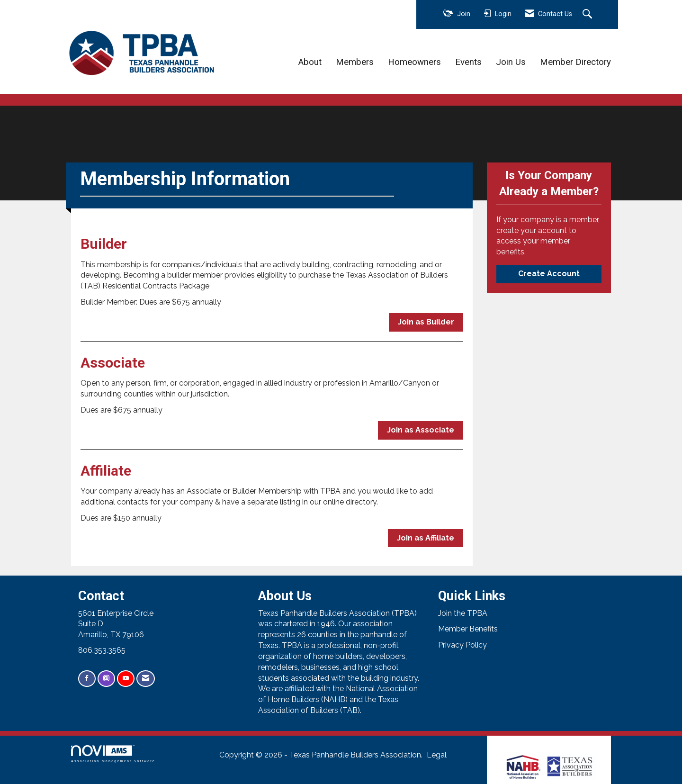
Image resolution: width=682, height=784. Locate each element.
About (310, 62)
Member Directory (575, 62)
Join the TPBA (463, 613)
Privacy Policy (462, 645)
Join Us (511, 62)
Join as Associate (421, 430)
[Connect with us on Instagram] (106, 679)
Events (468, 62)
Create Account (549, 274)
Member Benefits (468, 629)
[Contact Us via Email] (146, 679)
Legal (437, 755)
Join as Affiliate (426, 538)
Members (355, 62)
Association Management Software (113, 754)
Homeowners (414, 62)
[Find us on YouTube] (126, 679)
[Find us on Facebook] (87, 679)
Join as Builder (426, 322)
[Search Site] (588, 15)
